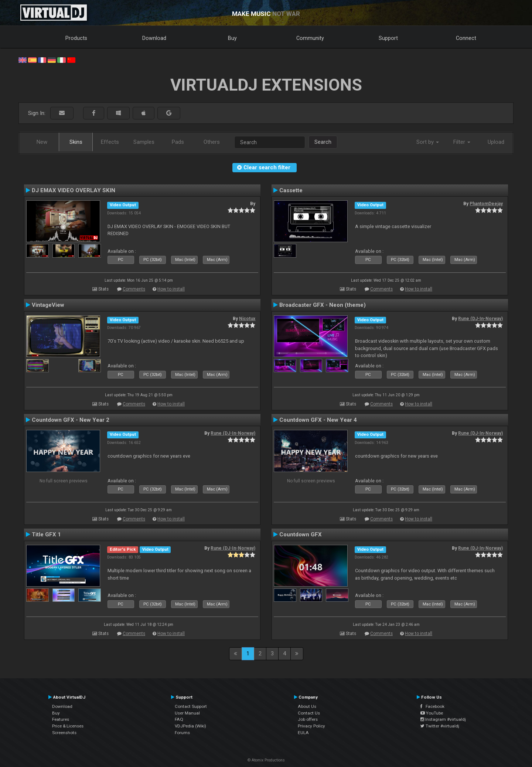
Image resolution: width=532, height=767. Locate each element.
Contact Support (191, 706)
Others (212, 142)
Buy (232, 38)
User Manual (187, 713)
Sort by (428, 142)
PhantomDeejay (486, 204)
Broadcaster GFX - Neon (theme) (323, 305)
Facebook (432, 706)
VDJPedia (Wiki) (190, 726)
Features (61, 719)
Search (323, 142)
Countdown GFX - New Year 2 (71, 420)
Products (76, 38)
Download (154, 38)
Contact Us (309, 713)
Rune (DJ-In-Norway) (480, 319)
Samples (144, 142)
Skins (76, 142)
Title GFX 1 (46, 534)
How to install (171, 289)
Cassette (291, 190)
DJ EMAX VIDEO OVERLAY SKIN (74, 190)
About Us (307, 706)
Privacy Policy (311, 726)
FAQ (179, 719)
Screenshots (64, 733)
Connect (466, 38)
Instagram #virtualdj (443, 719)
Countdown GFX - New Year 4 (318, 420)
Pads (178, 142)
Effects (110, 142)
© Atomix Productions (266, 760)
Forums (182, 733)
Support (388, 38)
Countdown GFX (301, 534)
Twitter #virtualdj (440, 726)
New (42, 142)
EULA (303, 733)
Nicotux (247, 319)
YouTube (432, 713)
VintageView (48, 305)
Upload (496, 142)
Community (310, 38)
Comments (134, 289)
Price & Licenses (68, 726)
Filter (462, 142)
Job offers (308, 719)
